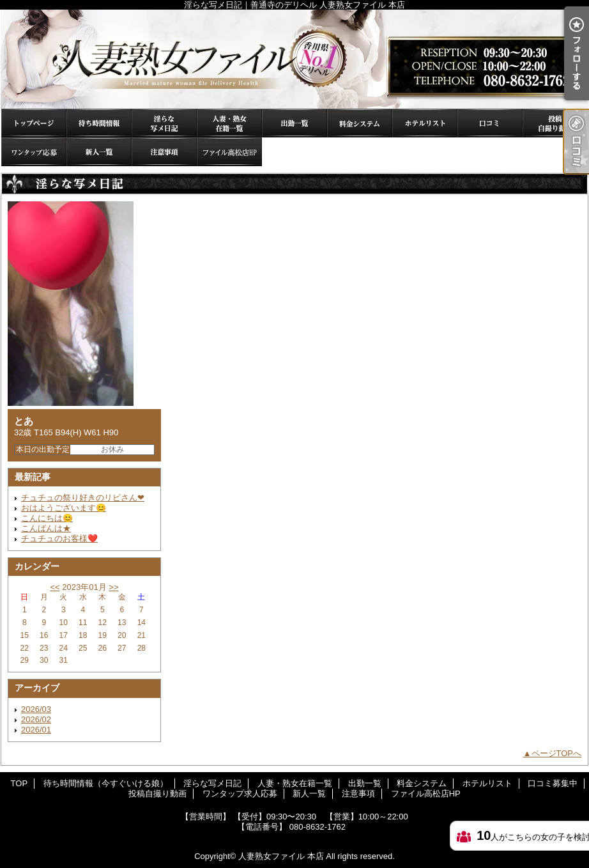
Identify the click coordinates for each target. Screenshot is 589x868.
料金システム (360, 123)
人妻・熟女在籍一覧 (229, 123)
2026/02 (36, 719)
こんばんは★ (46, 528)
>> (113, 587)
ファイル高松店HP (229, 152)
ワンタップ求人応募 (34, 152)
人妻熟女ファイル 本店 (281, 856)
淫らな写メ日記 (164, 123)
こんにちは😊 (47, 518)
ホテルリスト (425, 123)
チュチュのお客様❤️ (59, 539)
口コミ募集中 (490, 123)
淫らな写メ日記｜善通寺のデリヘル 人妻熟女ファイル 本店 (294, 59)
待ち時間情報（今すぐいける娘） (99, 123)
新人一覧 (99, 152)
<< (55, 587)
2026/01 (36, 730)
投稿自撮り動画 (555, 123)
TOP (34, 123)
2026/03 (36, 709)
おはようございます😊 (64, 508)
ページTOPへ (557, 753)
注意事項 (164, 152)
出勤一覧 (294, 123)
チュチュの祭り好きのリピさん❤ (83, 498)
